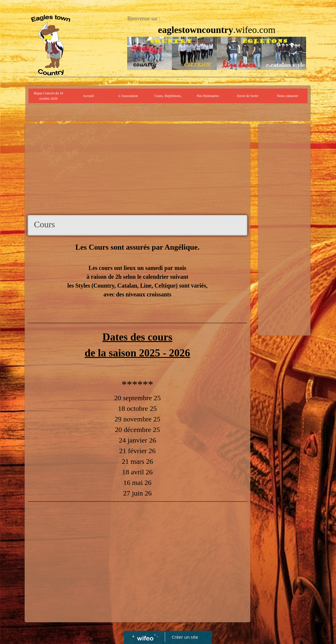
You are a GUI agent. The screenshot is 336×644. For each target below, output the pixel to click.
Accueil (88, 96)
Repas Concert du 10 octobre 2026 (48, 96)
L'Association (128, 96)
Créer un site (185, 637)
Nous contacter (288, 96)
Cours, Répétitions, (168, 96)
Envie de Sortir (248, 96)
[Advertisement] (137, 171)
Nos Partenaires (208, 96)
